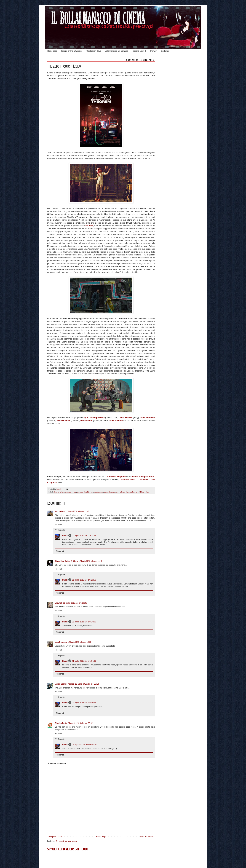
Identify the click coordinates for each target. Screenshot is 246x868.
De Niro (89, 226)
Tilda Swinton (116, 421)
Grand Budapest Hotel (143, 477)
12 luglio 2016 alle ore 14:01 (84, 661)
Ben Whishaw (64, 421)
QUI (86, 418)
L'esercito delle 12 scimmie (133, 480)
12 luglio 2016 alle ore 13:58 (84, 536)
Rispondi (58, 524)
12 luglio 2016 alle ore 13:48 (75, 603)
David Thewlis (126, 418)
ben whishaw (59, 492)
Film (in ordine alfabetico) (72, 51)
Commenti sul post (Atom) (66, 841)
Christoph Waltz (97, 418)
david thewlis (88, 492)
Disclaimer (165, 51)
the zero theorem (132, 492)
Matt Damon (87, 421)
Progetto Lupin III (139, 51)
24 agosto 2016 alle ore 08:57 (85, 745)
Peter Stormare (147, 418)
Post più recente (55, 837)
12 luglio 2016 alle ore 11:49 (90, 561)
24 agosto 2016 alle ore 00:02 (80, 723)
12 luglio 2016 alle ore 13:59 (84, 580)
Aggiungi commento (57, 763)
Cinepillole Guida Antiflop (66, 561)
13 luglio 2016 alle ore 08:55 (84, 703)
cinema (80, 492)
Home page (52, 51)
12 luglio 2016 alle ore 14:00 (84, 622)
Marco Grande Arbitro (64, 684)
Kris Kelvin (60, 511)
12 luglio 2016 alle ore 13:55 (79, 642)
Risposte (61, 530)
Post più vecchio (147, 837)
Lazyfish (59, 603)
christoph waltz (71, 492)
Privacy (153, 51)
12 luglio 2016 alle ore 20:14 (87, 684)
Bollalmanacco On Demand (116, 51)
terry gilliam (120, 492)
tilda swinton (144, 492)
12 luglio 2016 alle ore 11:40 (77, 511)
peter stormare (110, 492)
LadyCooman (61, 642)
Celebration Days (94, 51)
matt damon (99, 492)
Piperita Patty (61, 723)
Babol (65, 536)
